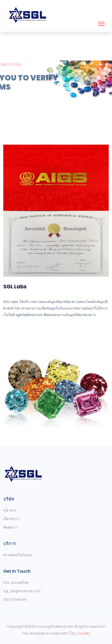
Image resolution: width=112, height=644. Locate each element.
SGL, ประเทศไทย (16, 583)
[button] (101, 23)
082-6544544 (15, 600)
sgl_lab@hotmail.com (22, 591)
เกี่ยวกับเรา (12, 519)
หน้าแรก (10, 510)
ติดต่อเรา (10, 527)
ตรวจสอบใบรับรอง (18, 555)
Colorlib (84, 633)
